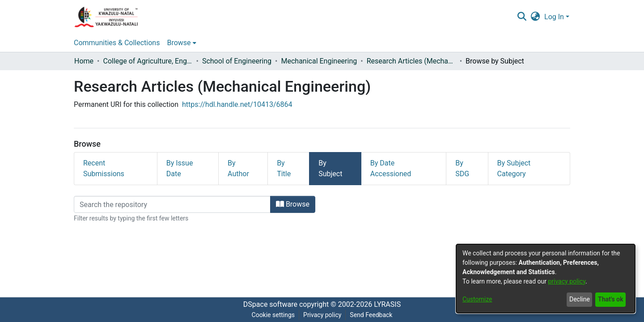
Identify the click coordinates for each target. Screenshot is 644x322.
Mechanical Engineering (319, 61)
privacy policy (567, 281)
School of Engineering (237, 61)
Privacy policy (322, 315)
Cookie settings (273, 315)
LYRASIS (387, 304)
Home (84, 61)
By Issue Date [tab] (180, 168)
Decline (580, 299)
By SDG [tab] (462, 168)
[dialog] (546, 279)
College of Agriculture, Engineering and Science (148, 61)
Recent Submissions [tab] (104, 168)
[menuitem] (536, 17)
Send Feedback (371, 315)
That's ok (610, 299)
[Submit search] (522, 17)
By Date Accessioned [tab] (391, 168)
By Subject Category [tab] (514, 168)
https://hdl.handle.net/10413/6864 (237, 104)
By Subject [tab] (330, 168)
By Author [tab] (238, 168)
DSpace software (270, 304)
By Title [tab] (284, 168)
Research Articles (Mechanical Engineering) (411, 61)
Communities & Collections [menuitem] (117, 43)
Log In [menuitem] (554, 17)
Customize (477, 299)
